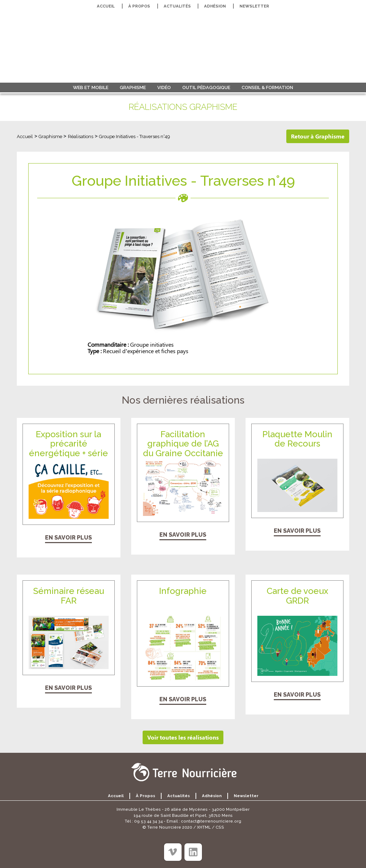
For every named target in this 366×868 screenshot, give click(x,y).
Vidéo (164, 87)
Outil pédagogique (206, 87)
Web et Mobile (91, 87)
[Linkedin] (193, 852)
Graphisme (133, 87)
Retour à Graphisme (318, 136)
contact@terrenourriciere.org (211, 821)
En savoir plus (68, 538)
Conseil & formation (267, 87)
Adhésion (215, 6)
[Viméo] (173, 852)
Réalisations (81, 136)
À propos (139, 6)
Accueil (106, 6)
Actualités (177, 6)
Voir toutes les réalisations (183, 737)
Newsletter (254, 6)
